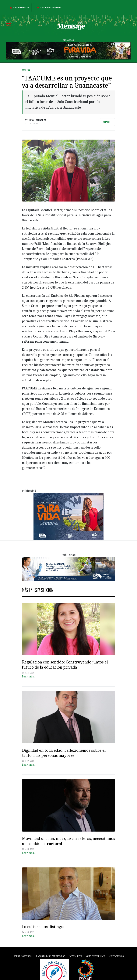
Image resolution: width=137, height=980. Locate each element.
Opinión (26, 70)
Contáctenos (116, 956)
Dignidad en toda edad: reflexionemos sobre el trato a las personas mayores (64, 753)
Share (107, 122)
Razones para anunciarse (50, 956)
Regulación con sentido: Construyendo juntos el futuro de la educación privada (65, 665)
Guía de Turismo (96, 956)
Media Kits (76, 956)
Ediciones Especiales (49, 8)
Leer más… (29, 677)
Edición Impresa (19, 8)
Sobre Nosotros (23, 956)
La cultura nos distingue (44, 927)
